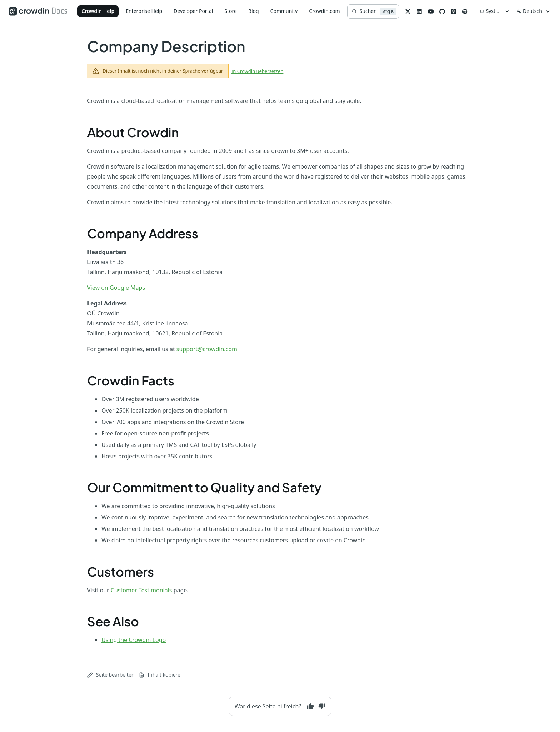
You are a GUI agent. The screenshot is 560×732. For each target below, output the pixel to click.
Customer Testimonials (141, 590)
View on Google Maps (116, 288)
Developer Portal (193, 11)
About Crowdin (133, 132)
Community (284, 11)
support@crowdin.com (207, 349)
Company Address (143, 233)
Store (231, 11)
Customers (121, 572)
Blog (254, 11)
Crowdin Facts (131, 380)
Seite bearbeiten (111, 675)
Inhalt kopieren (161, 675)
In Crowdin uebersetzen (257, 71)
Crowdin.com (324, 11)
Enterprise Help (144, 11)
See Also (113, 621)
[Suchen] (373, 11)
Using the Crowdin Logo (134, 640)
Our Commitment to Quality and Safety (204, 487)
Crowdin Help (98, 11)
